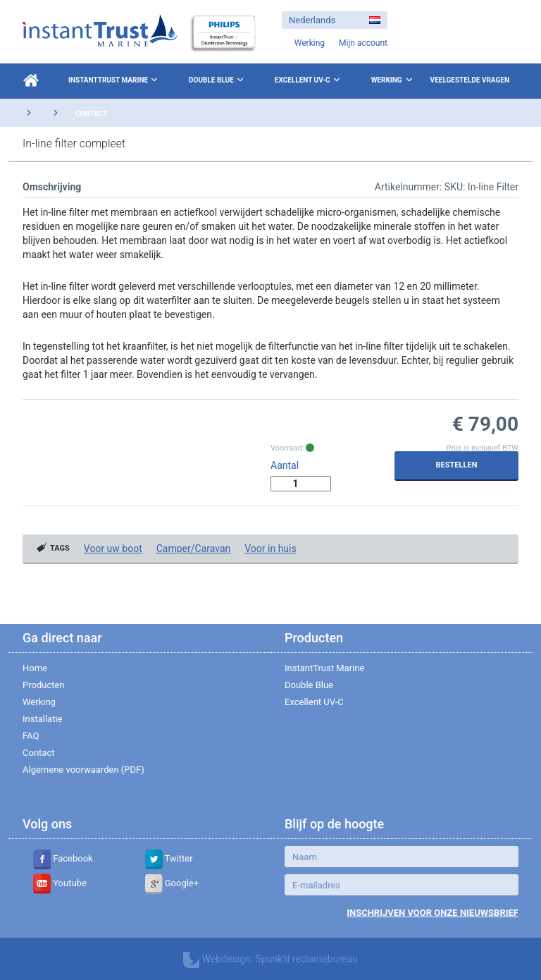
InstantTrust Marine (114, 80)
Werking (387, 80)
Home (35, 668)
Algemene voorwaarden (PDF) (83, 770)
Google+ (172, 883)
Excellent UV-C (309, 80)
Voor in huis (270, 549)
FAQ (31, 736)
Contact (91, 114)
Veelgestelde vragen (470, 80)
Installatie (42, 719)
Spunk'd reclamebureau (307, 959)
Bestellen (457, 465)
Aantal (285, 465)
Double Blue (218, 80)
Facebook (63, 858)
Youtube (60, 883)
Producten (44, 685)
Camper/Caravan (194, 549)
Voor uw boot (113, 549)
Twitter (169, 858)
